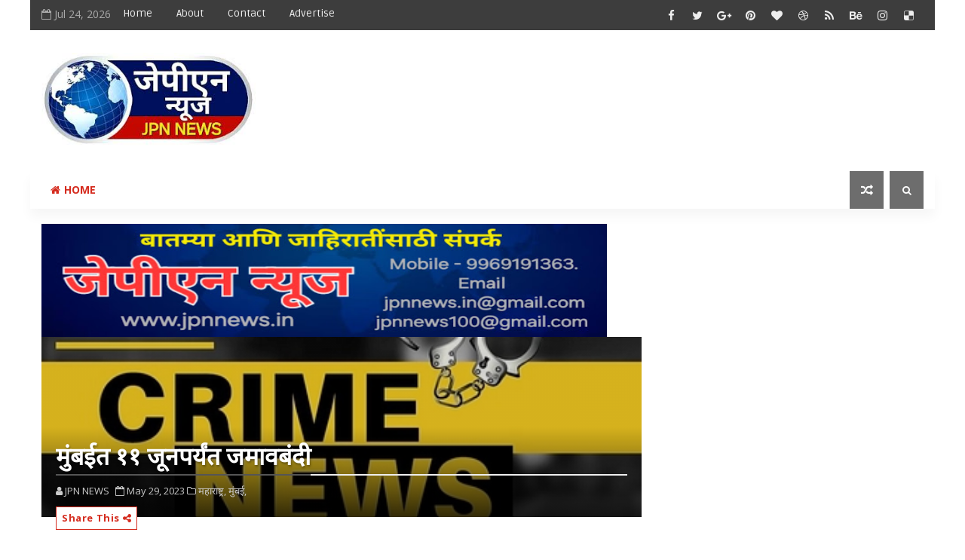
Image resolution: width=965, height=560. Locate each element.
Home (138, 13)
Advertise (312, 13)
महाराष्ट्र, (212, 491)
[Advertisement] (648, 88)
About (190, 13)
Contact (247, 13)
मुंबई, (237, 491)
